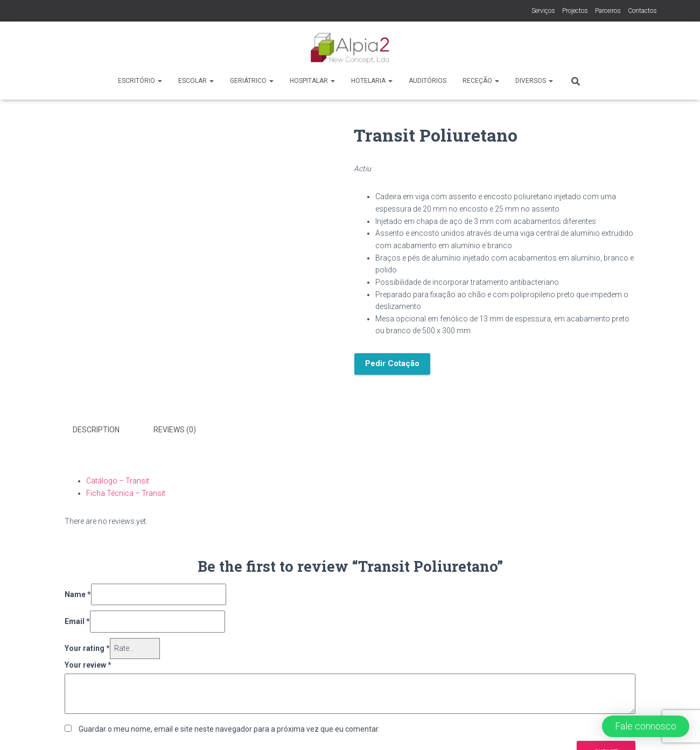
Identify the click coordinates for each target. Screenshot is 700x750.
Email (77, 621)
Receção (481, 81)
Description (96, 430)
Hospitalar (312, 81)
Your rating (87, 648)
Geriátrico (252, 81)
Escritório (140, 81)
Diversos (534, 81)
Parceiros (608, 11)
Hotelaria (372, 81)
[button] (646, 726)
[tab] (104, 430)
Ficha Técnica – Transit (126, 493)
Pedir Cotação (392, 363)
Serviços (543, 11)
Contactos (642, 11)
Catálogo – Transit (118, 481)
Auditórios (428, 81)
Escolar (196, 81)
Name (78, 594)
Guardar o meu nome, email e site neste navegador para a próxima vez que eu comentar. (229, 729)
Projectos (575, 11)
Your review (88, 665)
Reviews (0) (175, 430)
